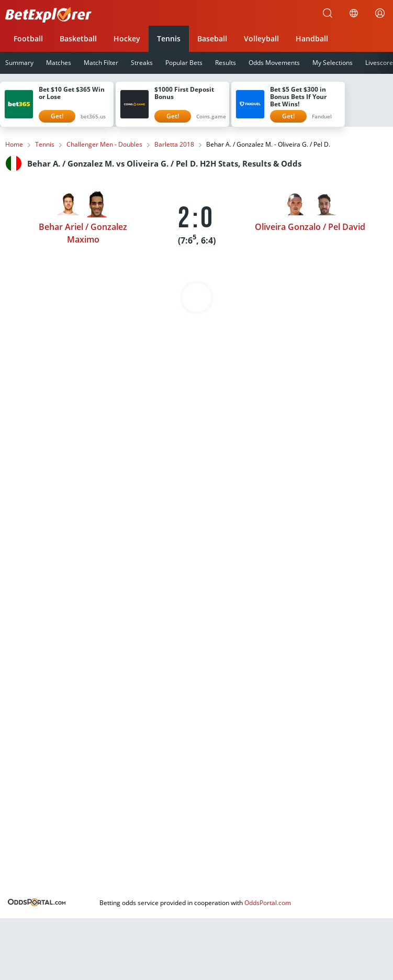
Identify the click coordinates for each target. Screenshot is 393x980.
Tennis (169, 38)
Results (226, 63)
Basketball (78, 38)
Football (28, 38)
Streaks (142, 63)
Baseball (212, 38)
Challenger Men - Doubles (104, 145)
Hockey (127, 38)
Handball (312, 38)
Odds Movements (274, 63)
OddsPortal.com (268, 903)
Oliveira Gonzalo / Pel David (310, 227)
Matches (59, 63)
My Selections (333, 63)
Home (14, 145)
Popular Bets (184, 63)
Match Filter (101, 63)
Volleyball (261, 38)
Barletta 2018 (174, 145)
